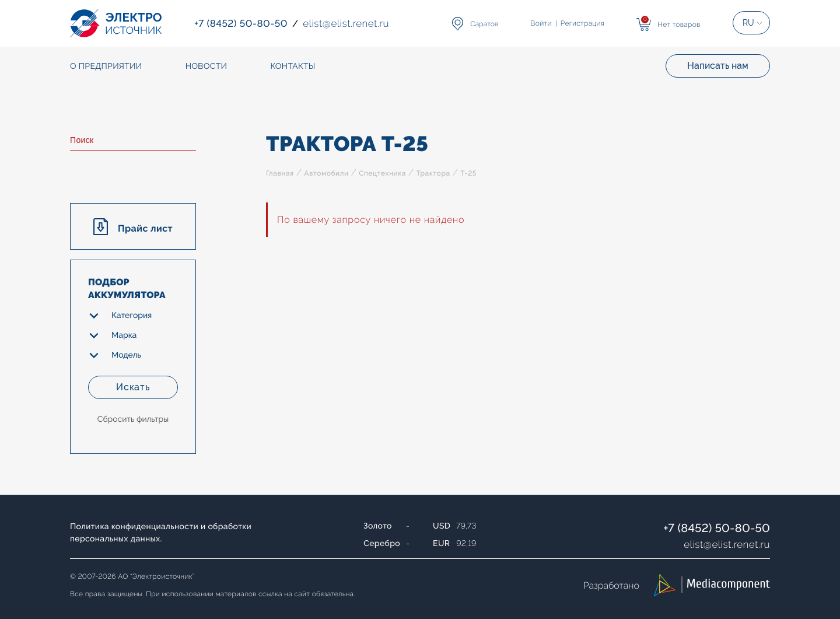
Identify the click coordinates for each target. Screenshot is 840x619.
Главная (280, 173)
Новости (206, 67)
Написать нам (718, 66)
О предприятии (106, 67)
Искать (133, 387)
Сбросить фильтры (133, 419)
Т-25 (468, 173)
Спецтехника (382, 173)
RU (748, 23)
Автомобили (326, 173)
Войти (541, 23)
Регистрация (582, 23)
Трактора (433, 173)
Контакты (293, 67)
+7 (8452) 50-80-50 (717, 528)
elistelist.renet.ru (727, 544)
